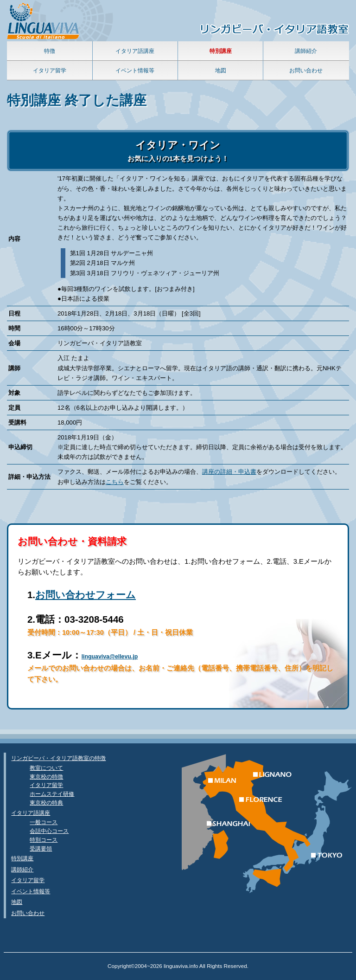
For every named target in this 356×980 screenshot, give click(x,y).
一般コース (44, 822)
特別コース (44, 840)
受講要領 (41, 848)
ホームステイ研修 (52, 794)
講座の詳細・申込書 (229, 472)
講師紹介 (306, 51)
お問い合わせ (306, 70)
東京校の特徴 (46, 777)
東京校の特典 (46, 803)
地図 (221, 70)
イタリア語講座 (135, 51)
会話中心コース (49, 831)
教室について (46, 768)
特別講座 (22, 858)
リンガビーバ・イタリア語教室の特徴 (58, 758)
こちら (115, 482)
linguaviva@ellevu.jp (110, 657)
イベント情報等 (135, 70)
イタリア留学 (50, 70)
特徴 (50, 51)
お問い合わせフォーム (86, 595)
